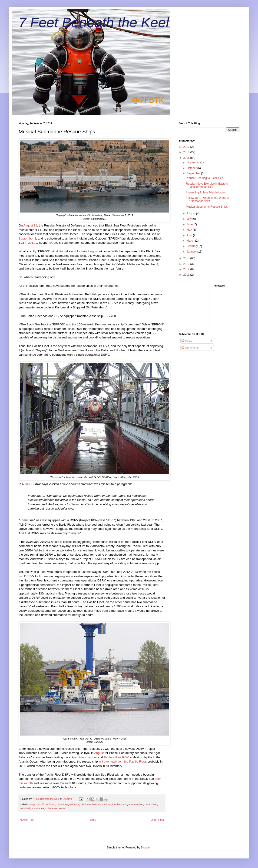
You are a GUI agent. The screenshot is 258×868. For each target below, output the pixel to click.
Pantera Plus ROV (116, 757)
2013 (187, 264)
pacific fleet (151, 804)
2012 (187, 269)
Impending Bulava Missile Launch (207, 193)
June (190, 224)
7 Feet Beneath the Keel (94, 22)
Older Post (157, 820)
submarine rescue (55, 808)
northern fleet (136, 804)
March (191, 241)
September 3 (27, 238)
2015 (187, 158)
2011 (187, 275)
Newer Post (27, 820)
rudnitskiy (26, 808)
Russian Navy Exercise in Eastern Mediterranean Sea (207, 185)
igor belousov (120, 804)
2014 (187, 258)
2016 (187, 152)
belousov (74, 804)
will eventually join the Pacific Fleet (122, 762)
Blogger (146, 848)
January (192, 252)
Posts (187, 341)
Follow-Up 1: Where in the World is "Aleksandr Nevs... (207, 199)
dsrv (100, 804)
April (190, 235)
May (190, 230)
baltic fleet (62, 804)
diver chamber (87, 757)
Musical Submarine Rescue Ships (207, 207)
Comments (190, 348)
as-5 (48, 804)
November (193, 162)
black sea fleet (89, 804)
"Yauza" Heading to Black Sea (205, 178)
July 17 (30, 484)
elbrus (107, 804)
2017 (187, 147)
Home (93, 820)
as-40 (41, 804)
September (194, 173)
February (193, 246)
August (99, 753)
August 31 (30, 225)
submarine (38, 808)
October (192, 168)
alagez (33, 804)
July (190, 219)
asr (54, 804)
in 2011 (30, 243)
